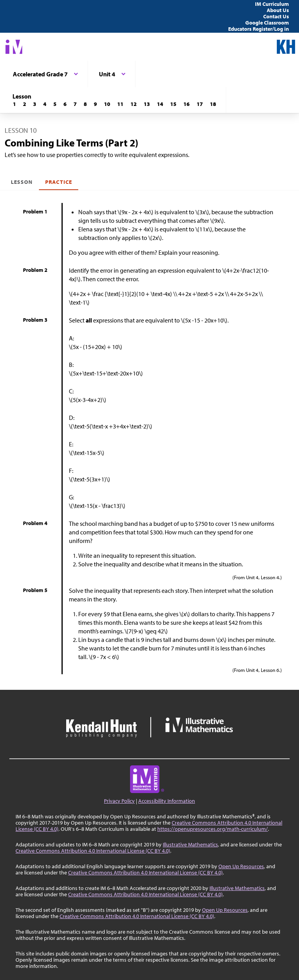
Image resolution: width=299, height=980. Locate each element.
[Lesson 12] (134, 104)
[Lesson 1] (14, 104)
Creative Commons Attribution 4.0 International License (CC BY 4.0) (93, 851)
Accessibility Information (167, 801)
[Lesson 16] (186, 104)
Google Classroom (267, 23)
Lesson (22, 182)
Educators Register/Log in (259, 29)
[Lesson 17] (200, 104)
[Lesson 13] (147, 104)
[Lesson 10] (107, 104)
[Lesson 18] (213, 104)
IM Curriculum (272, 4)
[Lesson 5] (55, 104)
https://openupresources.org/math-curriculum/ (213, 829)
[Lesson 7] (75, 104)
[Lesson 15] (173, 104)
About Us (278, 10)
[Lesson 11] (120, 104)
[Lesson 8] (85, 104)
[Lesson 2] (25, 104)
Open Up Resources (241, 866)
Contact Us (276, 16)
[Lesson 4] (45, 104)
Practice (58, 182)
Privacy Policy (119, 801)
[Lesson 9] (95, 104)
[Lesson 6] (65, 104)
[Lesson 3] (35, 104)
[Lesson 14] (160, 104)
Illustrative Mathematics (190, 844)
